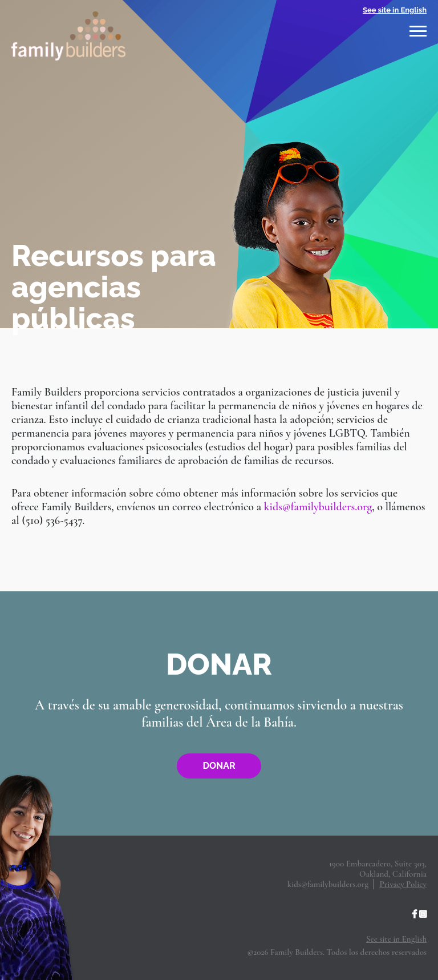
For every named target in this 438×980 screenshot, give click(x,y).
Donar (219, 766)
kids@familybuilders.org (318, 507)
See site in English (395, 10)
